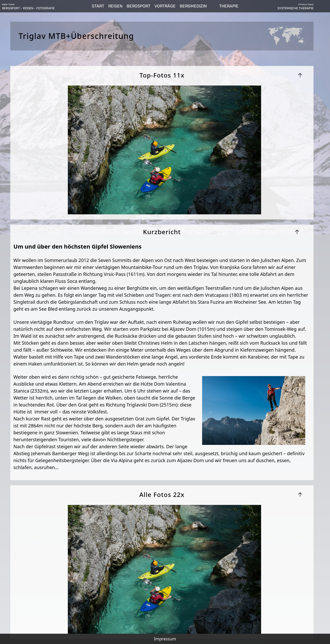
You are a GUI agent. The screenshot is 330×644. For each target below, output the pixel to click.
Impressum (165, 639)
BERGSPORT (138, 6)
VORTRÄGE (165, 6)
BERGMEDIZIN (193, 6)
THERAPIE (229, 6)
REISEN (115, 6)
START (98, 6)
